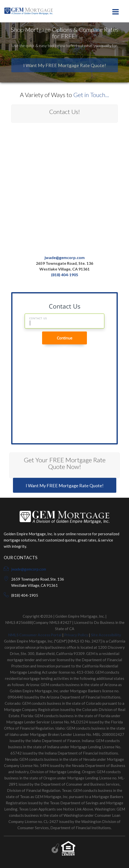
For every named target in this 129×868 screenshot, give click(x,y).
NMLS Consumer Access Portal (35, 635)
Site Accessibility (106, 635)
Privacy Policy (76, 635)
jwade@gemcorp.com (65, 258)
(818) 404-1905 (65, 275)
